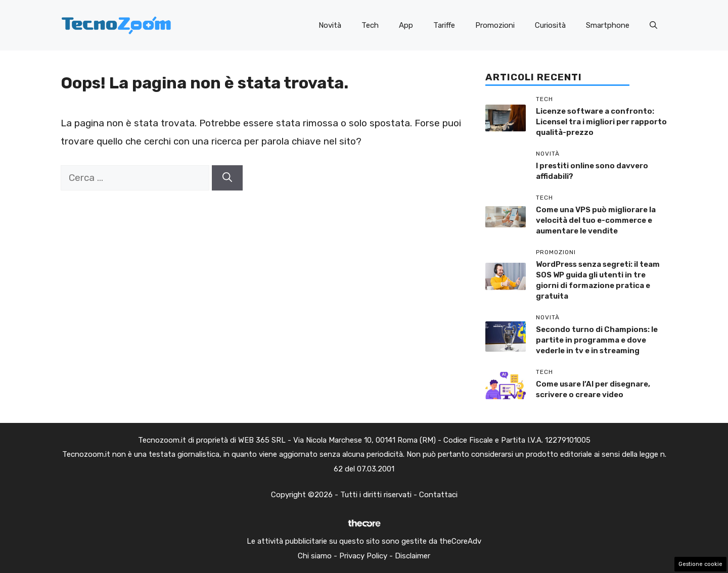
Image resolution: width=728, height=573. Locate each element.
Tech (370, 25)
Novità (330, 25)
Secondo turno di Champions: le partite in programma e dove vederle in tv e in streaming (597, 340)
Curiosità (550, 25)
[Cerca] (227, 178)
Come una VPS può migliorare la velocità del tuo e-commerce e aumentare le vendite (596, 220)
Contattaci (438, 495)
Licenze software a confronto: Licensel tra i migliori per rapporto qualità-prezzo (601, 122)
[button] (653, 25)
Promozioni (495, 25)
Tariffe (444, 25)
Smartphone (608, 25)
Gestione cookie (700, 564)
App (406, 25)
